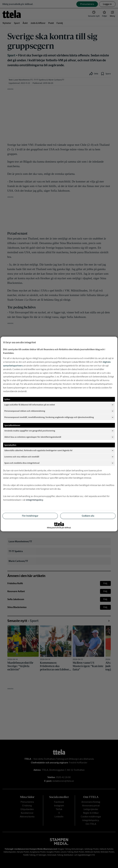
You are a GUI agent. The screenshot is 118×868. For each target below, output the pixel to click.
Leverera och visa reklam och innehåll (59, 457)
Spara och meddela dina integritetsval (59, 463)
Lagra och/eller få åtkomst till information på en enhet (59, 405)
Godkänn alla (88, 516)
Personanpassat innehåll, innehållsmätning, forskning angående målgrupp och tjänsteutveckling (59, 417)
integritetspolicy (35, 500)
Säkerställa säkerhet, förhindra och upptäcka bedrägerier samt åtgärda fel (59, 451)
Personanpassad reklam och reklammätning (59, 411)
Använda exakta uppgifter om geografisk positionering (59, 431)
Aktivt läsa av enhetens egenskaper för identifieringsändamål (59, 437)
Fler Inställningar (30, 516)
